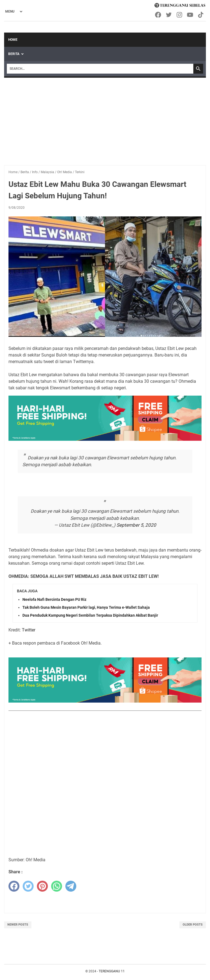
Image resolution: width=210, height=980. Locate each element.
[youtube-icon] (190, 15)
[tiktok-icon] (201, 15)
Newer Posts (18, 925)
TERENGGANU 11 (112, 971)
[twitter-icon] (169, 15)
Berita (14, 54)
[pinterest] (42, 886)
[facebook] (14, 886)
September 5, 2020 (136, 525)
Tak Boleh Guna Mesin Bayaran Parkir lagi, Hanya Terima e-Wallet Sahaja (86, 607)
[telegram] (71, 886)
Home (13, 40)
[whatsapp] (57, 886)
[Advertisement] (105, 119)
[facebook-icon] (158, 15)
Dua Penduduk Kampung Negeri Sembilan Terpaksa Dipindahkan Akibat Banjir (90, 615)
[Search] (100, 69)
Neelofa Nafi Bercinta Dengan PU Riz (54, 599)
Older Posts (193, 925)
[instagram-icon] (180, 15)
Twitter (29, 630)
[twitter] (28, 886)
